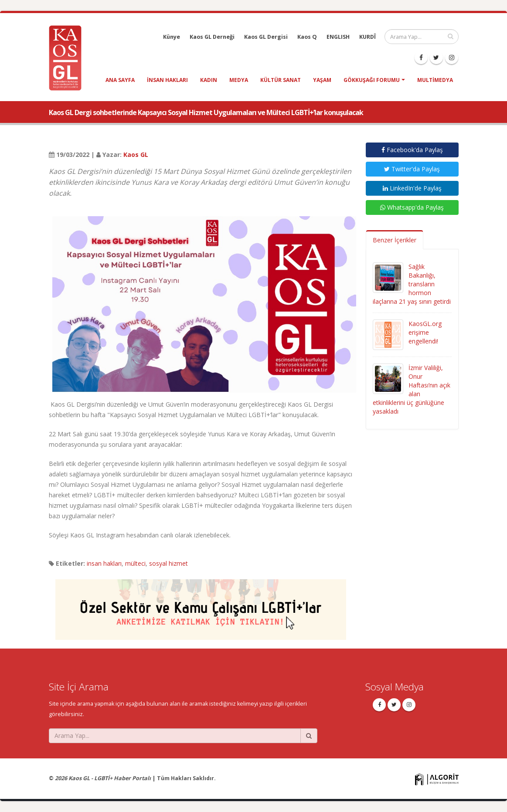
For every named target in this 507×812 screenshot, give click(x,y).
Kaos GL (136, 155)
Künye (172, 37)
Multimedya (435, 80)
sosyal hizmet (168, 563)
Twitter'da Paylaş (412, 169)
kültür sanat (281, 80)
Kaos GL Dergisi (266, 37)
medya (239, 80)
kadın (209, 80)
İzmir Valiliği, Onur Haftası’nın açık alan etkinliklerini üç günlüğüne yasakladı (412, 389)
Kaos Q (307, 37)
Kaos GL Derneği (212, 37)
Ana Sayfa (120, 80)
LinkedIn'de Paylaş (412, 188)
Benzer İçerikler (395, 240)
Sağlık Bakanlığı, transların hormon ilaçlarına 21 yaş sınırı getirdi (412, 284)
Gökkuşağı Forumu (372, 80)
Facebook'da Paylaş (412, 150)
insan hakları (167, 80)
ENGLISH (338, 37)
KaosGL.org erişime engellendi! (425, 332)
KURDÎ (367, 37)
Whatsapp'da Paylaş (412, 207)
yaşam (322, 80)
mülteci (135, 563)
